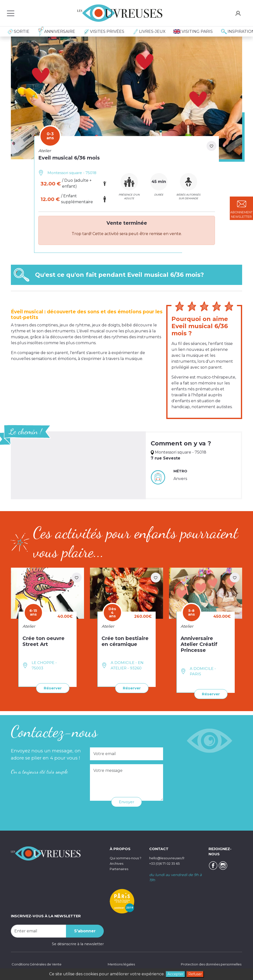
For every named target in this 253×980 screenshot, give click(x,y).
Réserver (52, 688)
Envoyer (126, 801)
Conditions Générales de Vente (38, 964)
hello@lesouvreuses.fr (169, 858)
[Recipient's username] (39, 931)
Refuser (196, 974)
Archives (117, 868)
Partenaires (120, 874)
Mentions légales (120, 964)
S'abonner (85, 930)
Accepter (174, 974)
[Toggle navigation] (11, 13)
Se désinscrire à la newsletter (78, 943)
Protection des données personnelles (208, 964)
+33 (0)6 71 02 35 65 (167, 863)
